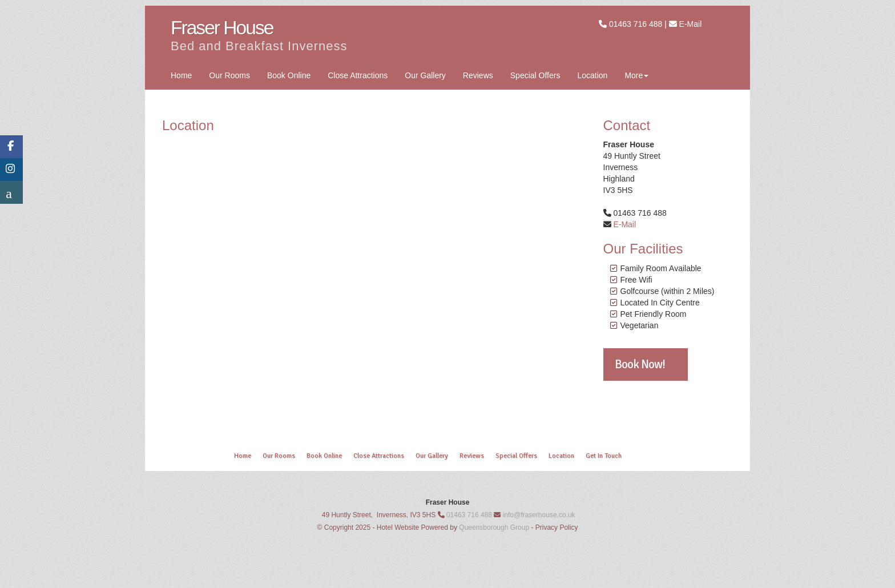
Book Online (289, 75)
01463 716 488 (469, 515)
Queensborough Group (494, 527)
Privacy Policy (557, 527)
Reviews (478, 75)
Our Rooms (229, 75)
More (636, 75)
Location (592, 75)
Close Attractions (358, 75)
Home (181, 75)
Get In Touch (604, 456)
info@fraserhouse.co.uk (539, 515)
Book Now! (640, 364)
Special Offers (535, 75)
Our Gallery (425, 75)
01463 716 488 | (639, 24)
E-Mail (691, 24)
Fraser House (222, 28)
